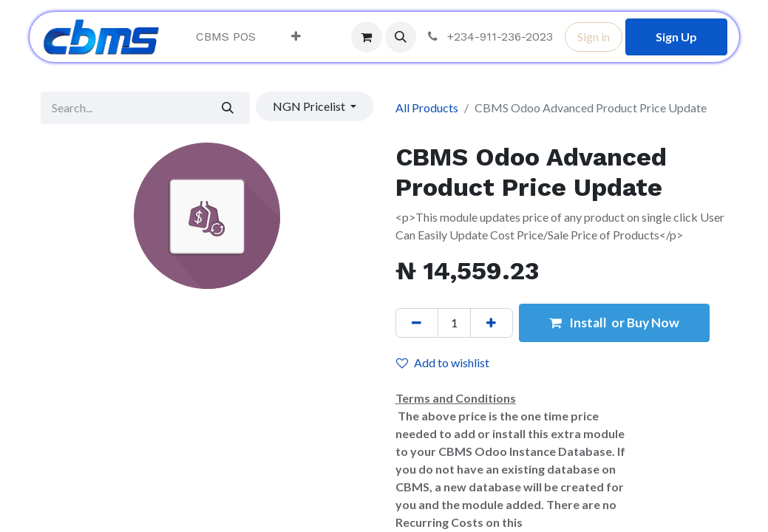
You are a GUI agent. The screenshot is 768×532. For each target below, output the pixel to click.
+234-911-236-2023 (489, 37)
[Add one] (492, 323)
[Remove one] (417, 323)
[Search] (227, 108)
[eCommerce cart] (367, 37)
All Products (427, 108)
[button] (401, 37)
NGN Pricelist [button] (310, 106)
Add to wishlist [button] (443, 362)
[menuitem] (226, 37)
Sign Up (676, 37)
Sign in (594, 37)
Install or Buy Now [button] (614, 323)
